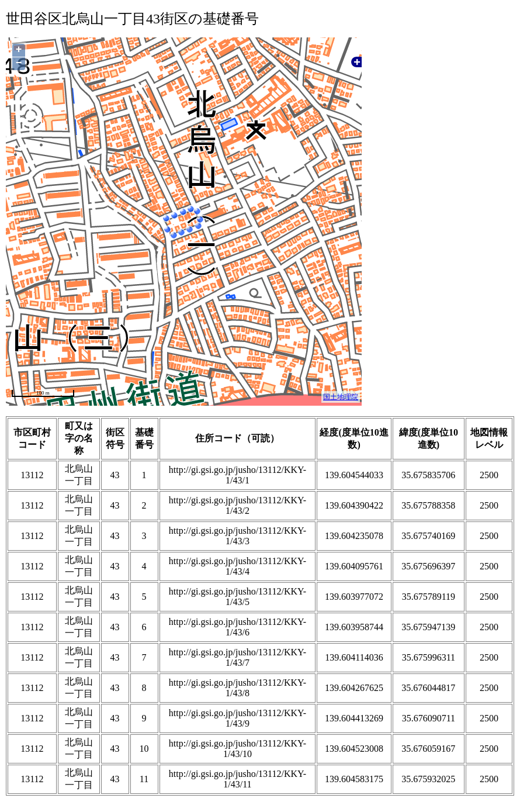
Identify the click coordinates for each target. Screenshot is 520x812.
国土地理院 (341, 397)
